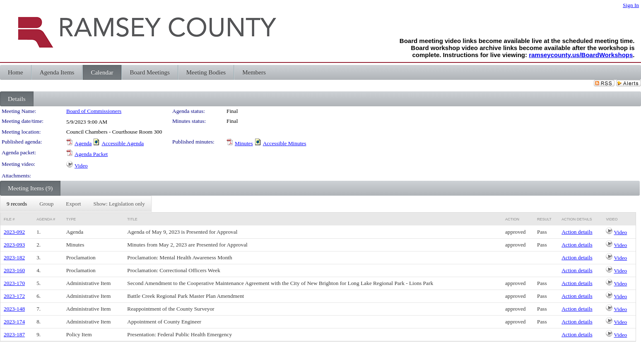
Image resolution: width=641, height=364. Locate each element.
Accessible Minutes (285, 143)
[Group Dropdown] (46, 204)
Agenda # (46, 219)
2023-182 (14, 257)
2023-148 (14, 309)
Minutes (244, 143)
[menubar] (76, 204)
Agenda (83, 143)
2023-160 (14, 270)
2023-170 (14, 283)
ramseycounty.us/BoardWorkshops (581, 55)
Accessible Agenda (123, 143)
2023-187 (14, 334)
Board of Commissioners (94, 111)
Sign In (631, 5)
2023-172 (14, 296)
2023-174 (14, 322)
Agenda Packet (91, 154)
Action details (577, 232)
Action (512, 219)
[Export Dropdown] (73, 204)
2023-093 (14, 245)
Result (544, 219)
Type (71, 219)
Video (81, 166)
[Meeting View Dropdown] (119, 204)
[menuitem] (17, 204)
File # (9, 219)
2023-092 (14, 232)
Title (132, 219)
